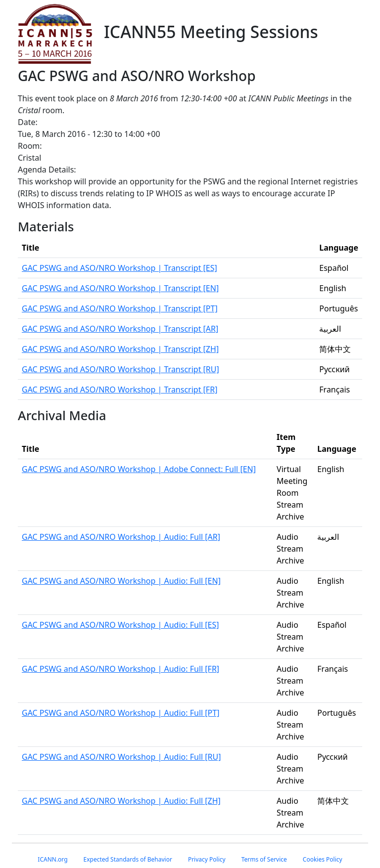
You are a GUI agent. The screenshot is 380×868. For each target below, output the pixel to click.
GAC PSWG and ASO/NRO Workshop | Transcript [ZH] (120, 349)
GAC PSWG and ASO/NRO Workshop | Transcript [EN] (120, 288)
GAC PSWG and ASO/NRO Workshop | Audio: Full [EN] (121, 581)
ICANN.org (52, 859)
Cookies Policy (323, 859)
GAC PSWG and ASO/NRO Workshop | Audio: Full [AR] (121, 537)
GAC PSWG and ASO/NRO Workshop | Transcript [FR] (119, 390)
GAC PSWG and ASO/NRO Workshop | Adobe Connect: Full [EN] (139, 469)
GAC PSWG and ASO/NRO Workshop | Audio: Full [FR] (120, 669)
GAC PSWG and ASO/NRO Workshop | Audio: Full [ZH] (121, 801)
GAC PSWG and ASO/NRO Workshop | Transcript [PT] (120, 308)
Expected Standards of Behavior (128, 859)
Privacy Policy (207, 859)
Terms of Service (264, 859)
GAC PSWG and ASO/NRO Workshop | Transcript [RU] (120, 369)
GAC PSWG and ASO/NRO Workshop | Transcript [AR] (120, 329)
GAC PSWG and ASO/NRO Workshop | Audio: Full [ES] (120, 625)
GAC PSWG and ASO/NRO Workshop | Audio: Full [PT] (120, 713)
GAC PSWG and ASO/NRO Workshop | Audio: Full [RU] (121, 757)
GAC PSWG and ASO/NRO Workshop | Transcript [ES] (119, 268)
